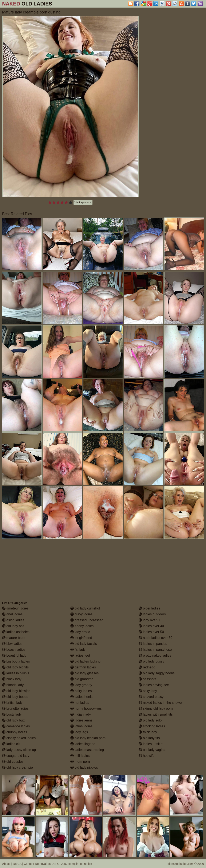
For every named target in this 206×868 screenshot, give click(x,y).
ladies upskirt (151, 744)
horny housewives (86, 709)
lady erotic (80, 632)
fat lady (78, 650)
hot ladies (80, 703)
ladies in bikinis (16, 673)
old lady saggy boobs (157, 673)
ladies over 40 (151, 626)
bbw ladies (12, 644)
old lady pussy (151, 661)
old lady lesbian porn (88, 738)
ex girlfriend (81, 638)
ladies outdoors (152, 614)
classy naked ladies (19, 738)
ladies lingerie (83, 744)
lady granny (81, 685)
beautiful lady (14, 655)
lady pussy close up (19, 750)
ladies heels (81, 697)
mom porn (80, 762)
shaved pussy (151, 697)
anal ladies (12, 614)
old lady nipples (84, 767)
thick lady (148, 732)
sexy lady (148, 691)
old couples (13, 762)
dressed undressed (87, 620)
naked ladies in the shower (161, 703)
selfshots (147, 679)
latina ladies (81, 726)
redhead (147, 667)
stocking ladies (152, 726)
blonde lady (13, 685)
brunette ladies (15, 709)
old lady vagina (152, 750)
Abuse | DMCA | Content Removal (24, 864)
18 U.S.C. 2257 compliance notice (70, 864)
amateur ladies (15, 608)
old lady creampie (17, 767)
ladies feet (80, 655)
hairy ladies (81, 691)
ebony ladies (82, 626)
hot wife (147, 756)
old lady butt (13, 720)
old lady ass (13, 626)
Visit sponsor (83, 202)
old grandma (82, 679)
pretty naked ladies (155, 655)
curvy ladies (81, 614)
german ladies (83, 667)
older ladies (149, 608)
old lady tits (149, 738)
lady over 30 (150, 620)
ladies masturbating (87, 750)
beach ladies (14, 650)
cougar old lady (16, 756)
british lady (12, 703)
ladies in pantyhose (155, 650)
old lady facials (84, 644)
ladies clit (11, 744)
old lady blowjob (16, 691)
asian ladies (13, 620)
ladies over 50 (151, 632)
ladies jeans (81, 720)
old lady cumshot (85, 608)
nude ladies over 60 (155, 638)
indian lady (81, 714)
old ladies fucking (85, 661)
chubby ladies (15, 732)
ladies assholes (16, 632)
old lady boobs (15, 697)
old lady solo (150, 720)
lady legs (79, 732)
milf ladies (80, 756)
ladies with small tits (156, 714)
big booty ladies (16, 661)
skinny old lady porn (156, 709)
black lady (12, 679)
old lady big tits (15, 667)
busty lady (12, 714)
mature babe (14, 638)
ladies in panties (153, 644)
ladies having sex (154, 685)
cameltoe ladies (16, 726)
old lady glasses (84, 673)
